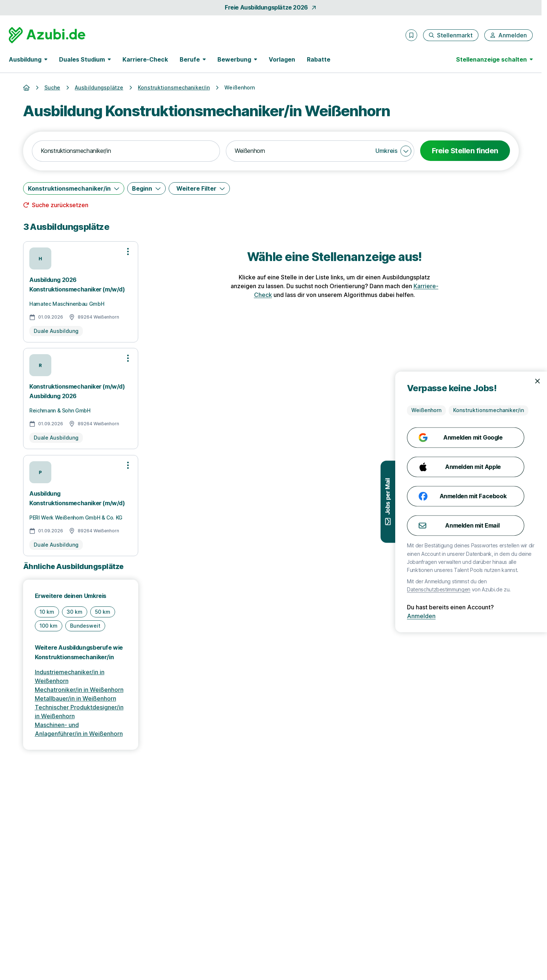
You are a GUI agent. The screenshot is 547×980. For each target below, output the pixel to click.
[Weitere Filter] (199, 188)
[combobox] (126, 151)
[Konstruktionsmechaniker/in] (74, 188)
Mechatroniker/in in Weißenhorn (79, 690)
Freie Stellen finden (465, 151)
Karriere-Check (145, 59)
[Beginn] (146, 188)
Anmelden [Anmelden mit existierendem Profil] (524, 616)
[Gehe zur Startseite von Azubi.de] (47, 35)
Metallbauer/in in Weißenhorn (76, 698)
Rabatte (319, 59)
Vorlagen (282, 59)
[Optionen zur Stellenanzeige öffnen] (128, 252)
